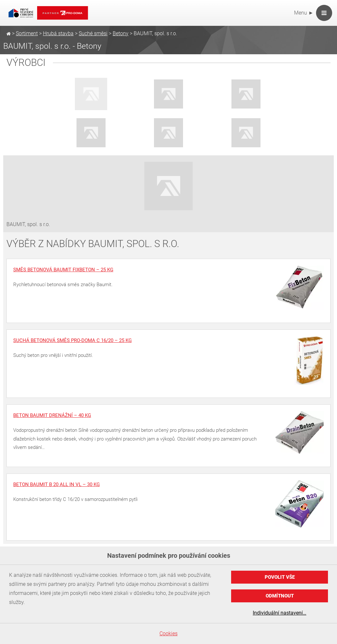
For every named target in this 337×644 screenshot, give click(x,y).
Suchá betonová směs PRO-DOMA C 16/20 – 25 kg (72, 340)
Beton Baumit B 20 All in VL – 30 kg (56, 484)
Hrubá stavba (58, 33)
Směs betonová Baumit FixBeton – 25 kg (63, 270)
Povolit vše (280, 577)
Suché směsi (93, 33)
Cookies (168, 634)
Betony (121, 33)
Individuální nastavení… (280, 613)
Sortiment (27, 33)
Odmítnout (280, 596)
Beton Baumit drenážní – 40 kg (52, 415)
